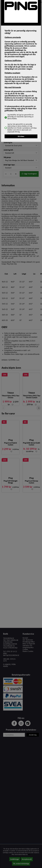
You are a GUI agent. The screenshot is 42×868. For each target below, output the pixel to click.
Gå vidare (21, 136)
